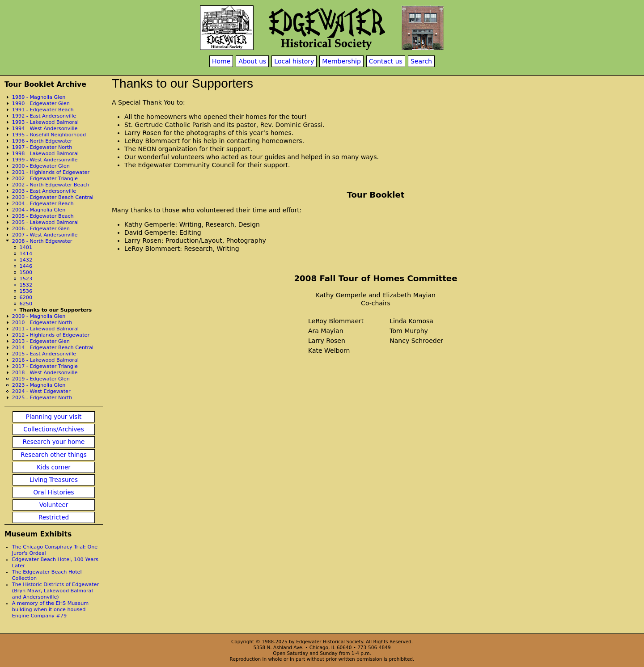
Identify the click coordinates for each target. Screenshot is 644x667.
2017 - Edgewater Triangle (45, 366)
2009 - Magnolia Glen (39, 316)
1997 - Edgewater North (42, 147)
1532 (26, 285)
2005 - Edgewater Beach (43, 216)
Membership (341, 61)
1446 (26, 266)
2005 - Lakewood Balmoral (45, 222)
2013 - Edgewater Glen (41, 341)
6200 (26, 298)
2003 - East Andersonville (44, 191)
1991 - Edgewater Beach (43, 110)
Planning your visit (54, 417)
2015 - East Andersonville (44, 354)
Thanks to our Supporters (56, 310)
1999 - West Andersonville (45, 160)
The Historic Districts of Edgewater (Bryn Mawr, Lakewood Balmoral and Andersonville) (55, 591)
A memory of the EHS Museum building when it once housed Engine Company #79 (50, 610)
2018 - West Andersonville (45, 373)
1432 (26, 260)
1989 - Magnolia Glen (39, 97)
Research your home (54, 442)
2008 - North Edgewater (42, 241)
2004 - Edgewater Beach (43, 204)
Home (221, 61)
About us (252, 61)
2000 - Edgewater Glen (41, 166)
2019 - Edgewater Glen (41, 379)
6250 (26, 304)
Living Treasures (54, 480)
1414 (26, 254)
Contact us (386, 61)
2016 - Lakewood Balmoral (45, 360)
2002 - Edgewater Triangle (45, 179)
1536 (26, 291)
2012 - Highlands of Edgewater (51, 335)
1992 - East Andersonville (44, 116)
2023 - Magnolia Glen (39, 385)
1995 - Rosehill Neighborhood (49, 135)
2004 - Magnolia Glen (39, 210)
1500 (26, 272)
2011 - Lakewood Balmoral (45, 329)
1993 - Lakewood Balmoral (45, 122)
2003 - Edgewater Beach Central (53, 197)
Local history (294, 61)
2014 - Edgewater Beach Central (53, 348)
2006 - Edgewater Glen (41, 229)
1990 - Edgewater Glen (41, 103)
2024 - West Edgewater (41, 391)
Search (421, 61)
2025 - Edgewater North (42, 398)
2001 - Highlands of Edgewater (51, 172)
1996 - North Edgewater (42, 141)
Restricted (54, 517)
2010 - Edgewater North (42, 323)
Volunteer (54, 505)
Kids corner (54, 467)
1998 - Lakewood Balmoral (45, 154)
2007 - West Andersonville (45, 235)
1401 (26, 247)
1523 (26, 279)
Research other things (54, 455)
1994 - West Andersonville (45, 129)
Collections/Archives (53, 429)
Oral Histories (53, 492)
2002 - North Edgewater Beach (51, 185)
